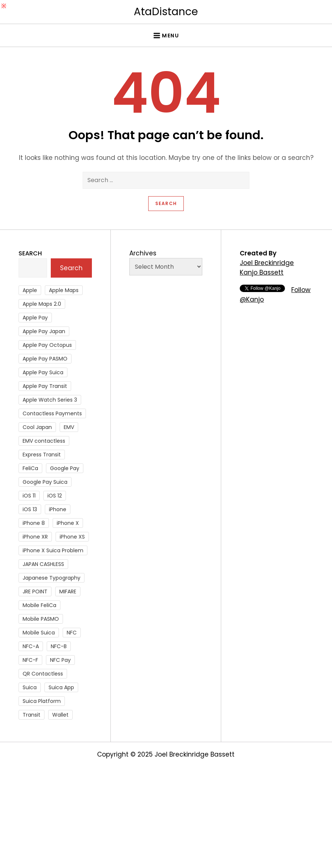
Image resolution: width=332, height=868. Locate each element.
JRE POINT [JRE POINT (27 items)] (35, 591)
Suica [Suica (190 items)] (30, 687)
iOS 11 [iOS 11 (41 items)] (29, 496)
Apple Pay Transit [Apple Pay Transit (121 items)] (45, 386)
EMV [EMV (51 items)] (69, 427)
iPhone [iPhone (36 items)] (58, 509)
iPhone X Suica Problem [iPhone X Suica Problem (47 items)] (53, 550)
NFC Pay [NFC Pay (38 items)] (60, 660)
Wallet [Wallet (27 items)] (60, 715)
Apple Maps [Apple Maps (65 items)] (64, 290)
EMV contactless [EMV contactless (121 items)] (44, 441)
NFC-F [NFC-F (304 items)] (30, 660)
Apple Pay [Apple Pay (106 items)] (35, 318)
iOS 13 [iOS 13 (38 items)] (30, 509)
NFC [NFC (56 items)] (72, 633)
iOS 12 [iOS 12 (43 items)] (55, 496)
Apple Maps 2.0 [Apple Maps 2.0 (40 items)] (42, 304)
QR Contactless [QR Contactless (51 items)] (43, 674)
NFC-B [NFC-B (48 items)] (59, 646)
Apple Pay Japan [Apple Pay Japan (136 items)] (44, 331)
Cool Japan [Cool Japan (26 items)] (37, 427)
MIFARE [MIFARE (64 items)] (68, 591)
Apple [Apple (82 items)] (30, 290)
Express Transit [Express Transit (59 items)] (42, 455)
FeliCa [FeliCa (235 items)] (30, 468)
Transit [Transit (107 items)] (31, 715)
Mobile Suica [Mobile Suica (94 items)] (39, 633)
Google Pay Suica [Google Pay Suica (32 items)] (45, 482)
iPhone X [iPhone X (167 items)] (68, 523)
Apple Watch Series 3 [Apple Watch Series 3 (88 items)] (50, 400)
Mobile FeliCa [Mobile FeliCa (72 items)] (39, 605)
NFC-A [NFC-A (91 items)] (31, 646)
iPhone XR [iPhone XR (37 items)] (35, 537)
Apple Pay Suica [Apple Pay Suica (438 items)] (43, 372)
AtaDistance (166, 12)
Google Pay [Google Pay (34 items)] (65, 468)
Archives (143, 253)
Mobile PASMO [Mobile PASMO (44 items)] (41, 619)
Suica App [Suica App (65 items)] (61, 687)
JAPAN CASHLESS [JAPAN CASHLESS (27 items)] (43, 564)
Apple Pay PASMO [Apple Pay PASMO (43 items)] (45, 359)
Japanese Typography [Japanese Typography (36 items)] (52, 578)
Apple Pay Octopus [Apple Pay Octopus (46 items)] (47, 345)
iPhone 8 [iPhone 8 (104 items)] (34, 523)
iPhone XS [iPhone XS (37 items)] (72, 537)
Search (30, 253)
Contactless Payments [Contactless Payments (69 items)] (52, 413)
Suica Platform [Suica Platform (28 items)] (42, 701)
